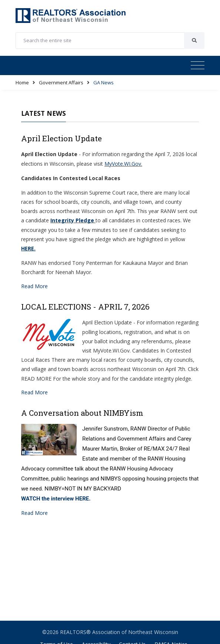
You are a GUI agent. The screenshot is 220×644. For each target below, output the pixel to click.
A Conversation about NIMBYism (82, 413)
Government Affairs (61, 82)
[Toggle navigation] (198, 65)
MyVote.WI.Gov (123, 164)
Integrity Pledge (72, 220)
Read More (34, 286)
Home (22, 82)
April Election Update (61, 138)
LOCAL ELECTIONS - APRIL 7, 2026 (85, 307)
